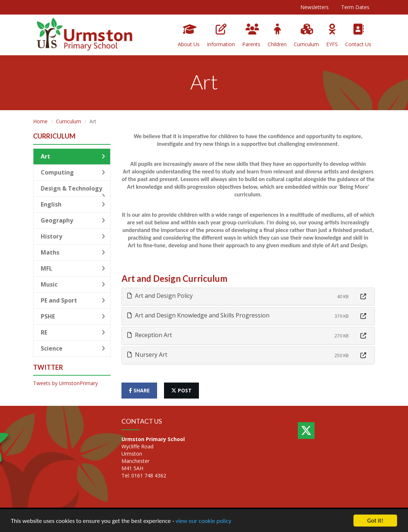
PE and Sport (73, 300)
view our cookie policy (203, 521)
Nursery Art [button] (147, 355)
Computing (73, 172)
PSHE (73, 316)
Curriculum (306, 36)
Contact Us (358, 36)
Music (73, 284)
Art (73, 156)
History (73, 236)
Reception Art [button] (150, 335)
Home (40, 121)
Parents (251, 36)
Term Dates (355, 7)
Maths (73, 252)
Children (277, 36)
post (181, 390)
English (73, 204)
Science (73, 348)
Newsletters (315, 7)
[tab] (248, 297)
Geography (73, 220)
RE (73, 332)
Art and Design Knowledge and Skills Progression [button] (198, 315)
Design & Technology (73, 191)
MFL (73, 268)
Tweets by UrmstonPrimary (65, 383)
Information (221, 36)
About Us (189, 36)
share (139, 390)
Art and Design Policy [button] (160, 296)
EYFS (332, 36)
